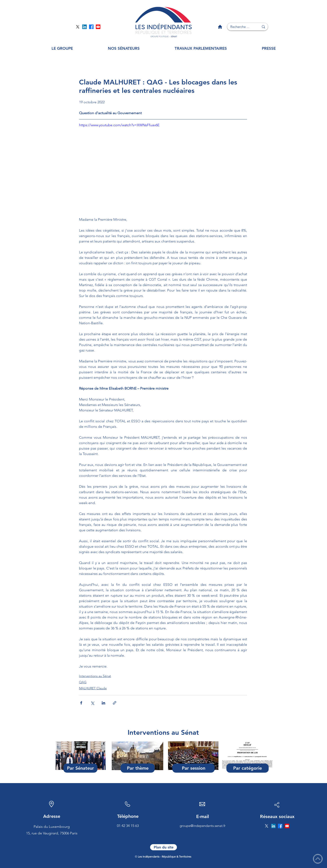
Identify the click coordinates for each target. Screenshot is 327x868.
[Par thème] (138, 768)
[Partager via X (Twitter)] (92, 703)
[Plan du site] (163, 847)
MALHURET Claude (93, 688)
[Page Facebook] (91, 27)
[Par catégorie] (248, 768)
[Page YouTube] (98, 27)
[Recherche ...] (240, 27)
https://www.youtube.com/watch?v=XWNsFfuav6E (119, 125)
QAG (83, 682)
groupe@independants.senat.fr (203, 826)
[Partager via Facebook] (81, 703)
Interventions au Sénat (95, 676)
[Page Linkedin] (84, 27)
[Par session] (193, 768)
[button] (62, 48)
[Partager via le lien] (115, 703)
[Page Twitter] (78, 27)
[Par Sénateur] (80, 768)
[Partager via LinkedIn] (103, 703)
